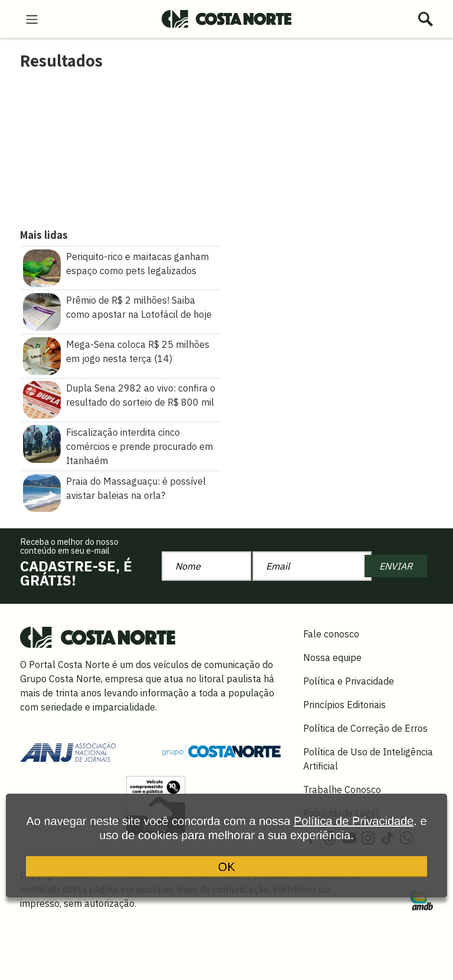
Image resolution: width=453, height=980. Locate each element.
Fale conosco (331, 634)
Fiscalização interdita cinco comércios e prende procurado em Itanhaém (139, 446)
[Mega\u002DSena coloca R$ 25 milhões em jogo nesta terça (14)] (42, 355)
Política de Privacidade (354, 828)
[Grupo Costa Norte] (221, 751)
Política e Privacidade (349, 681)
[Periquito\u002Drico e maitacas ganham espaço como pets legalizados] (42, 267)
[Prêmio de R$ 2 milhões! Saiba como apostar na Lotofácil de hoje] (42, 311)
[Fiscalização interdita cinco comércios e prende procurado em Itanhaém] (42, 443)
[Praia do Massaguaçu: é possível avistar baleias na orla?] (42, 492)
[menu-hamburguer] (32, 18)
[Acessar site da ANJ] (68, 751)
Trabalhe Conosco (342, 790)
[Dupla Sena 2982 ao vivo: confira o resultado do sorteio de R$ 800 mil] (42, 399)
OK (227, 871)
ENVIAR (396, 566)
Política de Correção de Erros (365, 728)
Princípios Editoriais (344, 705)
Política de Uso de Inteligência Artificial (368, 759)
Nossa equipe (332, 657)
